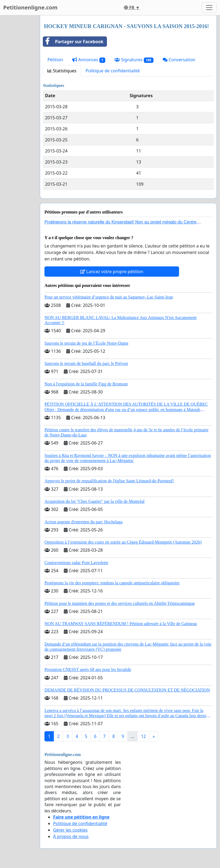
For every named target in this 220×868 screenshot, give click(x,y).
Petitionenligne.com (30, 7)
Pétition (55, 60)
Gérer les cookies (70, 830)
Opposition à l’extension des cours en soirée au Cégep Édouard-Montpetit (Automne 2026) (123, 542)
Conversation (179, 60)
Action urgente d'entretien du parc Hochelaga (83, 522)
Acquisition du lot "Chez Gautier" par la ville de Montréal (95, 501)
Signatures (134, 60)
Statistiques (62, 71)
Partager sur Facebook (73, 42)
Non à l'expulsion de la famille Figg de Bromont (86, 384)
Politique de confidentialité (113, 71)
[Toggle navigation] (209, 8)
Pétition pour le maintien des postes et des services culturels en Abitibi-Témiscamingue (120, 603)
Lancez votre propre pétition (112, 272)
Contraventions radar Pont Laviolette (76, 563)
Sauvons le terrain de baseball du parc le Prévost (86, 363)
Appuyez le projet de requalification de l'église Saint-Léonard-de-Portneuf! (109, 481)
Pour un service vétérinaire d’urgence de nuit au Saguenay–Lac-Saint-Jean (109, 297)
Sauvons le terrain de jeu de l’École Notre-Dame (86, 343)
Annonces (89, 60)
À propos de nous (71, 836)
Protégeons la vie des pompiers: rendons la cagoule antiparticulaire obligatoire (112, 583)
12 (143, 736)
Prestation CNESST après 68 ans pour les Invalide (88, 669)
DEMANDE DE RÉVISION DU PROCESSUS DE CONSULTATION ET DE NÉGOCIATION (127, 690)
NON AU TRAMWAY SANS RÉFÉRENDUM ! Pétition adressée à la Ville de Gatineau (121, 624)
